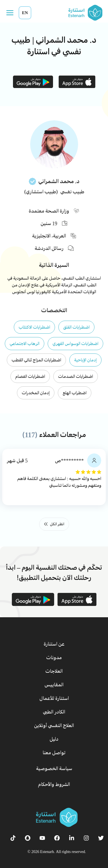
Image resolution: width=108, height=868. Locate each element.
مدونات (54, 657)
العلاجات (54, 671)
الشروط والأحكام (54, 784)
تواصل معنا (54, 753)
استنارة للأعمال (54, 698)
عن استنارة (54, 644)
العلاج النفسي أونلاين (54, 725)
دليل (54, 739)
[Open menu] (10, 13)
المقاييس (54, 685)
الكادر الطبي (54, 712)
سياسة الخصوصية (54, 768)
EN (25, 13)
